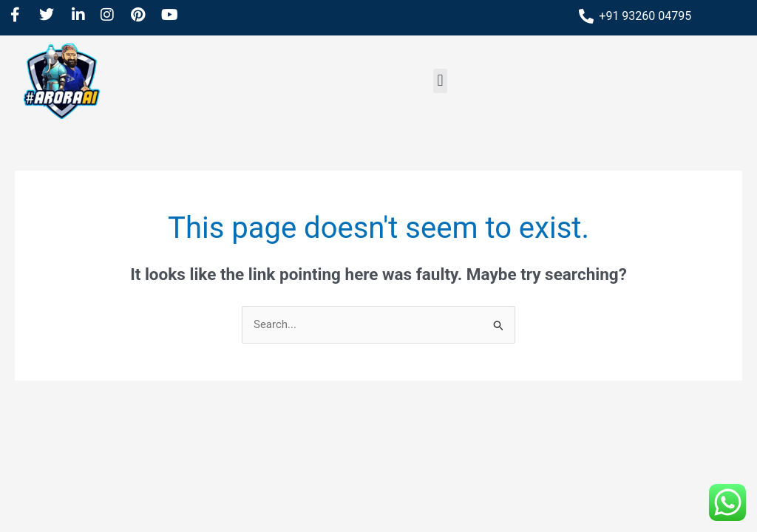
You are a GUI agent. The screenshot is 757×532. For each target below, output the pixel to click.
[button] (440, 81)
